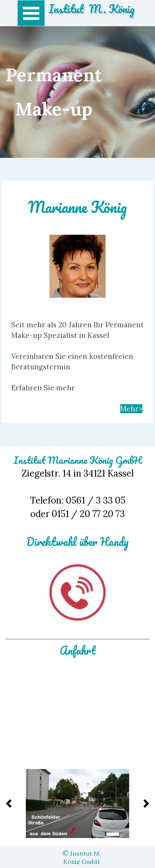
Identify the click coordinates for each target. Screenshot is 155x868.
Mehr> (131, 409)
